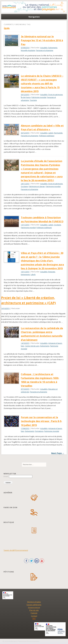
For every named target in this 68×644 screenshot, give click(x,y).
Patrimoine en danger (37, 186)
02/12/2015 (25, 133)
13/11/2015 (25, 225)
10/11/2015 (25, 272)
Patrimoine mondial (39, 97)
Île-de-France (26, 97)
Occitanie (24, 186)
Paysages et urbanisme (45, 50)
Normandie (58, 133)
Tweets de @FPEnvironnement (16, 550)
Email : (6, 476)
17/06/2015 (25, 428)
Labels (51, 133)
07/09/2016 (25, 48)
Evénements (53, 48)
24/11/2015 (25, 184)
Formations (39, 431)
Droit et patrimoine (56, 95)
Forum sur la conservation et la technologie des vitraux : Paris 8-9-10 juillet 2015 (41, 421)
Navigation (34, 17)
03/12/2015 (25, 95)
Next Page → (58, 453)
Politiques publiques (47, 136)
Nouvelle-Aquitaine (28, 50)
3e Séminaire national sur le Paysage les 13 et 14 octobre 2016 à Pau (42, 40)
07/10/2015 (25, 389)
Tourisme (33, 100)
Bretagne (52, 272)
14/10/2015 (5, 308)
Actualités (44, 48)
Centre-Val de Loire (32, 346)
